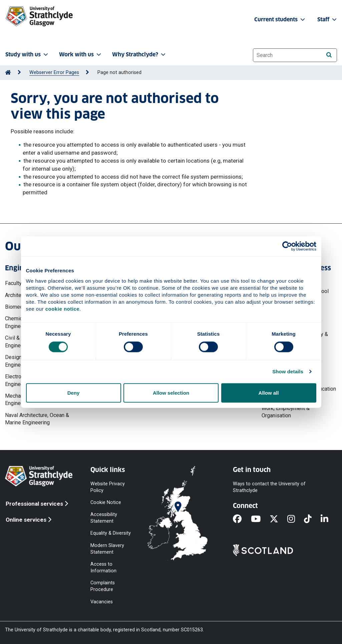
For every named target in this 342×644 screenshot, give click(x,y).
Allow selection (171, 392)
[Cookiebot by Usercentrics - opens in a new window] (287, 246)
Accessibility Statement (104, 518)
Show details (288, 371)
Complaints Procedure (103, 586)
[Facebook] (242, 519)
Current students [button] (280, 19)
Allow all (269, 392)
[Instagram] (296, 519)
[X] (278, 519)
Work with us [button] (81, 54)
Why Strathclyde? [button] (139, 54)
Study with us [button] (27, 54)
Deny (74, 392)
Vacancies (102, 601)
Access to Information (103, 567)
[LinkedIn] (329, 519)
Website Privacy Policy (108, 487)
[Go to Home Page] (8, 72)
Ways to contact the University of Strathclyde (269, 487)
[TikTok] (312, 519)
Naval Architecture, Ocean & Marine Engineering (37, 419)
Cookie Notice (106, 502)
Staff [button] (328, 19)
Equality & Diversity (111, 533)
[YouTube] (260, 519)
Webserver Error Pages (54, 72)
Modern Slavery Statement (107, 548)
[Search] (329, 55)
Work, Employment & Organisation (286, 412)
